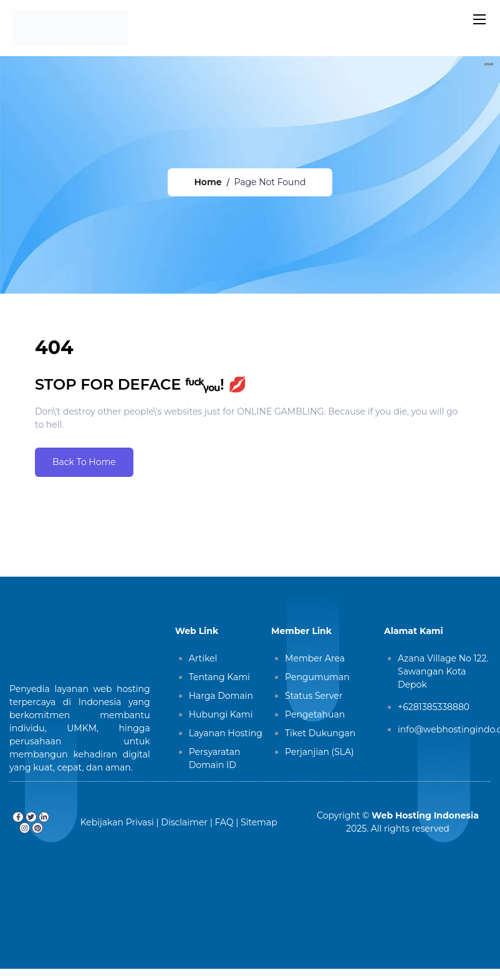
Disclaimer (184, 822)
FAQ (224, 822)
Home (208, 182)
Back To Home (84, 462)
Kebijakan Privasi (117, 822)
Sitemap (259, 822)
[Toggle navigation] (478, 19)
